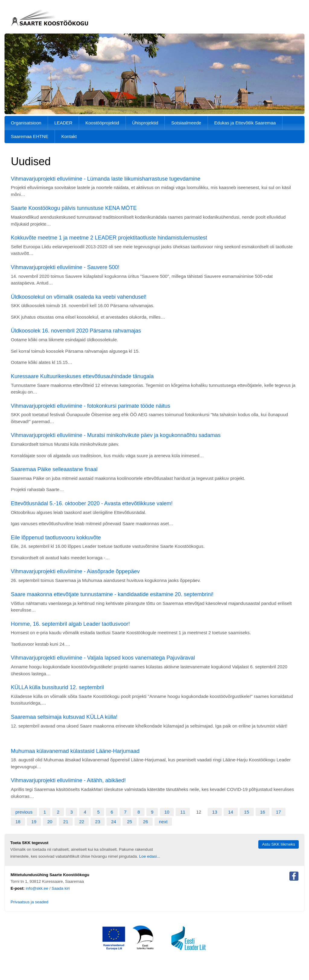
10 (167, 812)
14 (231, 812)
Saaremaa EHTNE (30, 136)
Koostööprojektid (102, 123)
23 (98, 822)
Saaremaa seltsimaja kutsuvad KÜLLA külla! (64, 717)
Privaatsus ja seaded (29, 902)
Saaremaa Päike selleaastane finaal (54, 469)
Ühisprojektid (145, 123)
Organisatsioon (26, 123)
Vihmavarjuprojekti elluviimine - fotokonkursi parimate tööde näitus (91, 406)
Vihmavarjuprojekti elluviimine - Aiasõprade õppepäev (75, 571)
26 (146, 822)
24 (114, 822)
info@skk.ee (37, 888)
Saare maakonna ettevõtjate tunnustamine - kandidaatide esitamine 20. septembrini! (112, 594)
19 (34, 822)
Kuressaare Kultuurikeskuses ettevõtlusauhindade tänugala (82, 376)
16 (263, 812)
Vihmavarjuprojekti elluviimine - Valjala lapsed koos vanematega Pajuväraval (103, 658)
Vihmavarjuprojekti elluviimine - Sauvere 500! (65, 267)
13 (215, 812)
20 (50, 822)
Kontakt (69, 136)
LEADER (63, 123)
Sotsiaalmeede (186, 123)
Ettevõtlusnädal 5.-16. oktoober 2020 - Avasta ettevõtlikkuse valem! (92, 503)
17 (279, 812)
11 (183, 812)
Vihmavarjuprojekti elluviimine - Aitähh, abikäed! (68, 780)
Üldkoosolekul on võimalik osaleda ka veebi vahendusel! (79, 297)
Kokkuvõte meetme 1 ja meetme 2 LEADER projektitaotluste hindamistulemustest (109, 238)
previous (24, 812)
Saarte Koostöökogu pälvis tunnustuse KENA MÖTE (74, 208)
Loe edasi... (150, 856)
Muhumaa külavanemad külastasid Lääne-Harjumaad (75, 751)
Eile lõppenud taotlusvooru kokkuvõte (56, 538)
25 (130, 822)
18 (18, 822)
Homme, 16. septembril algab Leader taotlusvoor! (70, 624)
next (163, 822)
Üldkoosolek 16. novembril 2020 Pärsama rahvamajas (76, 331)
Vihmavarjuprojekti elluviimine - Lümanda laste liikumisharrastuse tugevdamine (106, 179)
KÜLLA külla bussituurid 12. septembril (57, 687)
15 (247, 812)
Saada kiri (61, 888)
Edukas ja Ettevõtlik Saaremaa (245, 123)
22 (82, 822)
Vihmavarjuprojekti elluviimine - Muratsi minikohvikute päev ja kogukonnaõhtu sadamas (116, 435)
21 (66, 822)
